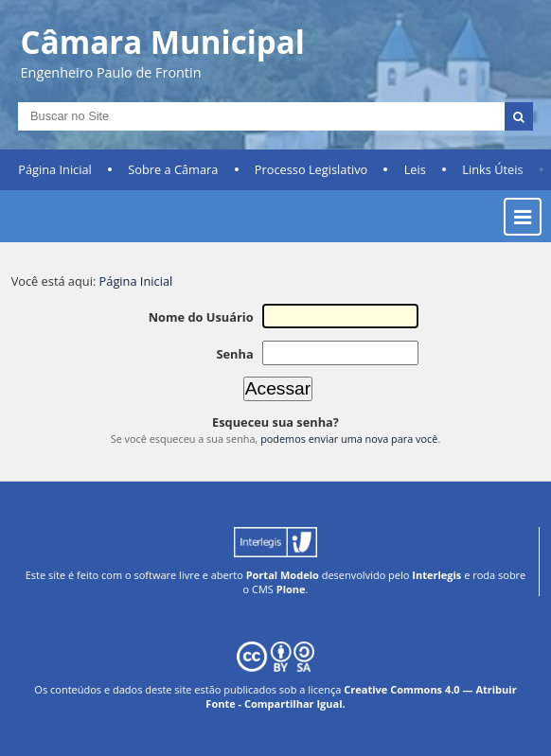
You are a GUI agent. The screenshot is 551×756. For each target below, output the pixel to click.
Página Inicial (55, 169)
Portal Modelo (283, 575)
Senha (234, 354)
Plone (291, 589)
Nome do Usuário (201, 317)
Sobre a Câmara (173, 169)
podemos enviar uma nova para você (349, 439)
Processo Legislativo (311, 169)
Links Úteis (492, 169)
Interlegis (436, 575)
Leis (415, 169)
